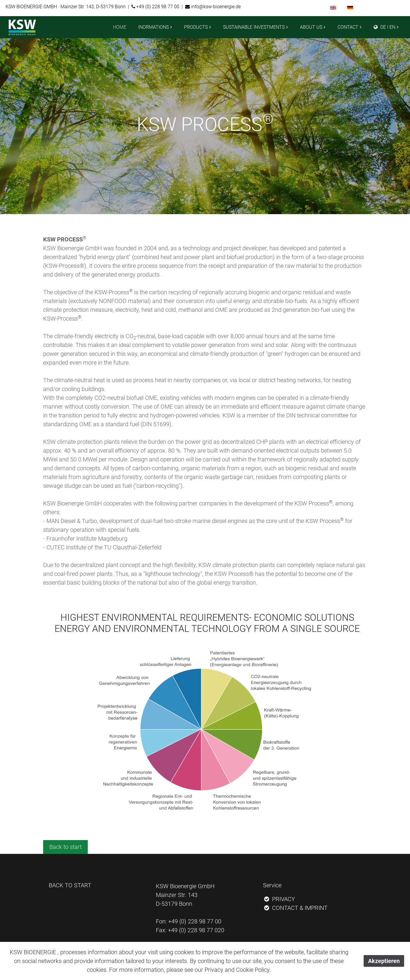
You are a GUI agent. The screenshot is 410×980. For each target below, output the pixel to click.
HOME (120, 27)
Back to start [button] (65, 847)
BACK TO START (70, 885)
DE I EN (384, 27)
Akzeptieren (384, 961)
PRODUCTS (196, 27)
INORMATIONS (153, 27)
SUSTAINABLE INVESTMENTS (254, 27)
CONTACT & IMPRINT (295, 908)
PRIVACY (279, 899)
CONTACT (348, 27)
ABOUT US (311, 27)
